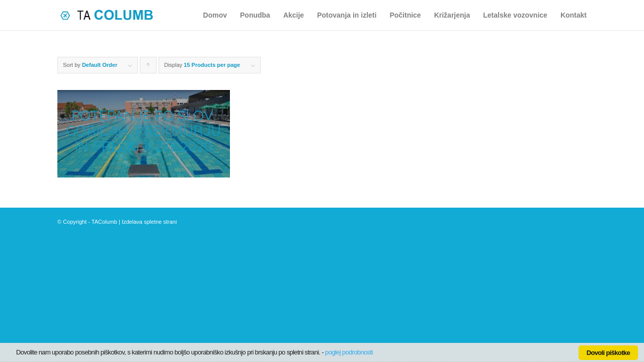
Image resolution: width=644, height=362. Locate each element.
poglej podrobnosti (349, 352)
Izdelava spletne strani (149, 222)
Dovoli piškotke (608, 353)
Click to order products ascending (148, 68)
